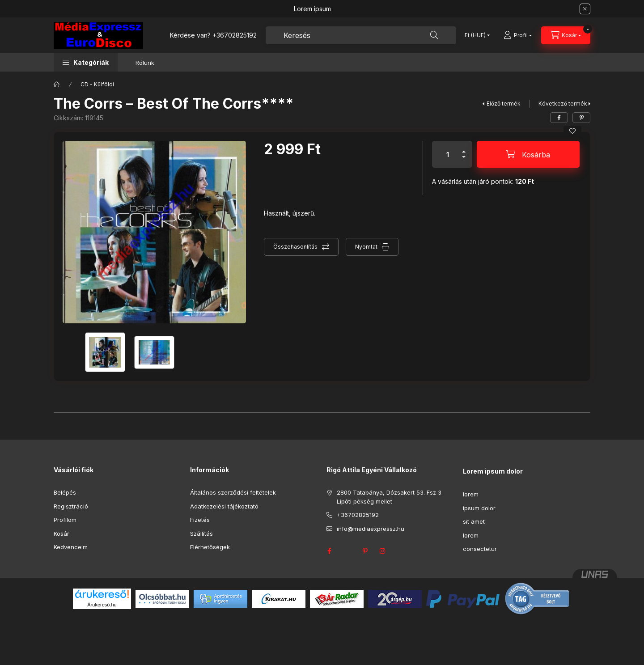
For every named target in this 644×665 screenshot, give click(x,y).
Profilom (65, 520)
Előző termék (504, 104)
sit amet (474, 521)
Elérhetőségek (210, 547)
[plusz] (464, 148)
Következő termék (563, 104)
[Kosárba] (528, 154)
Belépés (65, 492)
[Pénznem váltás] (475, 35)
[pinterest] (581, 118)
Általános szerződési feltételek (233, 492)
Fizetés (200, 520)
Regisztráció (71, 506)
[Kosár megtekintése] (566, 35)
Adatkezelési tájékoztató (224, 506)
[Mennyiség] (448, 154)
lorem (471, 494)
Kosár (61, 534)
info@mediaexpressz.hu (371, 529)
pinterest (365, 551)
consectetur (480, 549)
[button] (86, 62)
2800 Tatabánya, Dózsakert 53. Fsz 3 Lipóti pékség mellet (389, 497)
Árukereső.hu (102, 605)
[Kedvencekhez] (572, 131)
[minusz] (464, 161)
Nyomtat (366, 247)
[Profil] (518, 35)
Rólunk (145, 63)
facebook (329, 551)
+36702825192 (235, 35)
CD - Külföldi (97, 84)
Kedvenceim (71, 547)
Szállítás (201, 534)
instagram (383, 551)
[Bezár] (585, 9)
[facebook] (559, 118)
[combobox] (361, 35)
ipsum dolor (479, 508)
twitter (347, 551)
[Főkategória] (57, 85)
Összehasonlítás (295, 247)
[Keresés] (434, 35)
